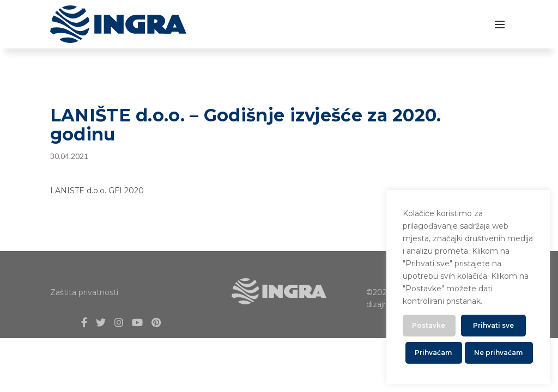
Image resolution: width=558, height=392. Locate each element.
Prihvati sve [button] (493, 325)
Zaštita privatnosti (84, 292)
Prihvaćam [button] (433, 353)
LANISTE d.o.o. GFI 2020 (97, 191)
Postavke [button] (429, 325)
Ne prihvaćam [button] (498, 353)
